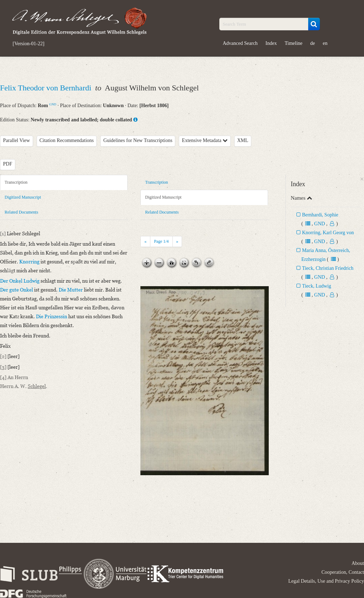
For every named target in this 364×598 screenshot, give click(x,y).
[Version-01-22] (29, 44)
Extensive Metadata (205, 140)
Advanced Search (240, 43)
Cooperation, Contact (343, 572)
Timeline (294, 43)
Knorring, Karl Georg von (328, 233)
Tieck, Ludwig (317, 286)
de (313, 43)
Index (271, 43)
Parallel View (17, 140)
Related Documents (21, 212)
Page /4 (161, 241)
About (358, 563)
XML (243, 140)
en (325, 43)
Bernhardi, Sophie (320, 215)
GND (53, 104)
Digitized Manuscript (23, 197)
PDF (8, 164)
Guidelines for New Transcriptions (138, 140)
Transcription (16, 182)
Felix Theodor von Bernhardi (47, 88)
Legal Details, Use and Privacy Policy (326, 581)
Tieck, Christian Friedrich (328, 268)
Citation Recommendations (67, 140)
